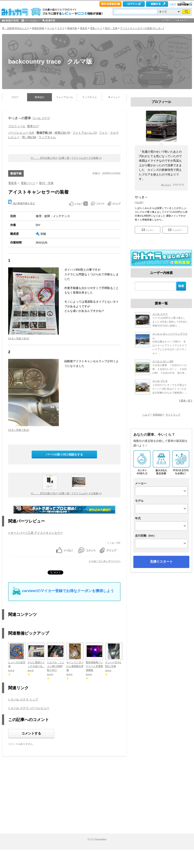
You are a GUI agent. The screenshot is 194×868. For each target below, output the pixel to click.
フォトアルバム (65, 97)
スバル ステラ (41, 118)
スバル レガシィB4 (163, 361)
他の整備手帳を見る (22, 202)
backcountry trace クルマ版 (50, 61)
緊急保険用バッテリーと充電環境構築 (94, 666)
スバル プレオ (160, 381)
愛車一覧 (186, 401)
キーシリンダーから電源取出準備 (75, 666)
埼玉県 (139, 202)
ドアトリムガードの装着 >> (86, 158)
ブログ (15, 97)
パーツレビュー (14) (21, 133)
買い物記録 (29, 137)
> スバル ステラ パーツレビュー (29, 708)
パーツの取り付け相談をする (64, 454)
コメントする (31, 733)
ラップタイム (89, 97)
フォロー (148, 230)
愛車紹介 (40, 97)
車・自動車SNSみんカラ (16, 28)
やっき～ (141, 197)
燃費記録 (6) (62, 133)
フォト (103, 133)
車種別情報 (38, 28)
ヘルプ (173, 4)
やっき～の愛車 (20, 118)
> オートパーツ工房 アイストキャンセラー (36, 533)
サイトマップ (173, 415)
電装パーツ (96, 28)
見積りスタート (161, 562)
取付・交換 (111, 28)
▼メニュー (114, 97)
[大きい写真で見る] (19, 339)
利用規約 (158, 415)
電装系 (84, 28)
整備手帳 (72, 28)
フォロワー (175, 230)
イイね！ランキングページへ (105, 561)
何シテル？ (166, 185)
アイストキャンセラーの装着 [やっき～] (142, 28)
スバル (51, 28)
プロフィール (17, 126)
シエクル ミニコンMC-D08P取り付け (56, 666)
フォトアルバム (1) (85, 133)
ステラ (61, 28)
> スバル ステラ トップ (23, 699)
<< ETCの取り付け (44, 158)
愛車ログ (33, 126)
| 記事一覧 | (64, 158)
